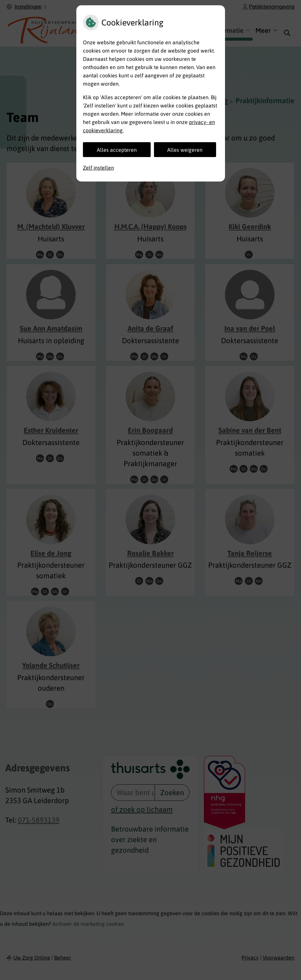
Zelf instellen (98, 168)
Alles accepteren (117, 150)
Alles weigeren (185, 150)
